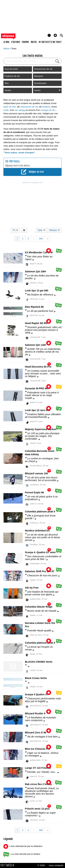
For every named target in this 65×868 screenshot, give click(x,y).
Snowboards (40, 83)
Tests (14, 49)
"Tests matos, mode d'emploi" (19, 153)
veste (6, 110)
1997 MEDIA (8, 865)
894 (41, 239)
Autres (47, 90)
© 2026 (41, 865)
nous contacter (56, 865)
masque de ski (48, 110)
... (34, 239)
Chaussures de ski (43, 69)
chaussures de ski (29, 107)
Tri (15, 230)
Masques (39, 76)
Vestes (8, 90)
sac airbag (20, 110)
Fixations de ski (12, 76)
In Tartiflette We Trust (50, 42)
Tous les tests (11, 69)
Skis (7, 83)
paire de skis (10, 107)
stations (16, 42)
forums (25, 42)
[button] (55, 35)
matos (34, 42)
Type (41, 230)
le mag (6, 42)
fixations (46, 107)
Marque (54, 230)
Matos (7, 49)
